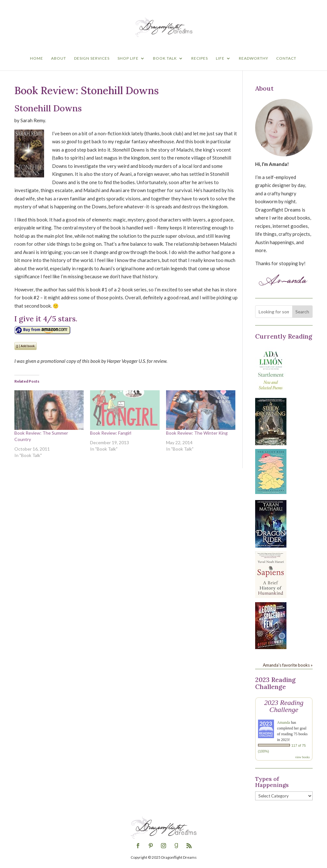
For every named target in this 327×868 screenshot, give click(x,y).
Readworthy (254, 58)
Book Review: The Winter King (197, 433)
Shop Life (128, 58)
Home (37, 58)
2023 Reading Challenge (284, 706)
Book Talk (165, 58)
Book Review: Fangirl (111, 433)
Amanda (284, 722)
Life (220, 58)
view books (302, 757)
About (59, 58)
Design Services (92, 58)
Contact (286, 58)
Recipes (200, 58)
